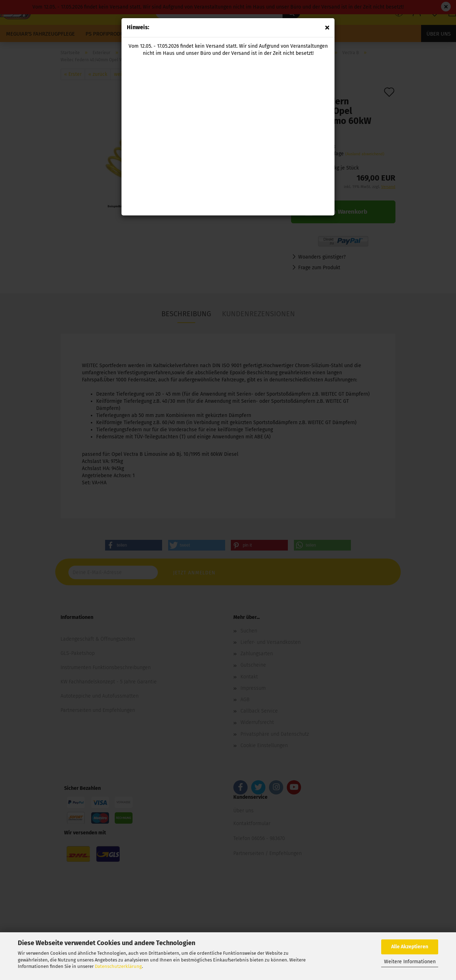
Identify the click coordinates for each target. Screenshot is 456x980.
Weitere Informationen (410, 962)
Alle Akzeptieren (410, 947)
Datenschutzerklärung (118, 966)
